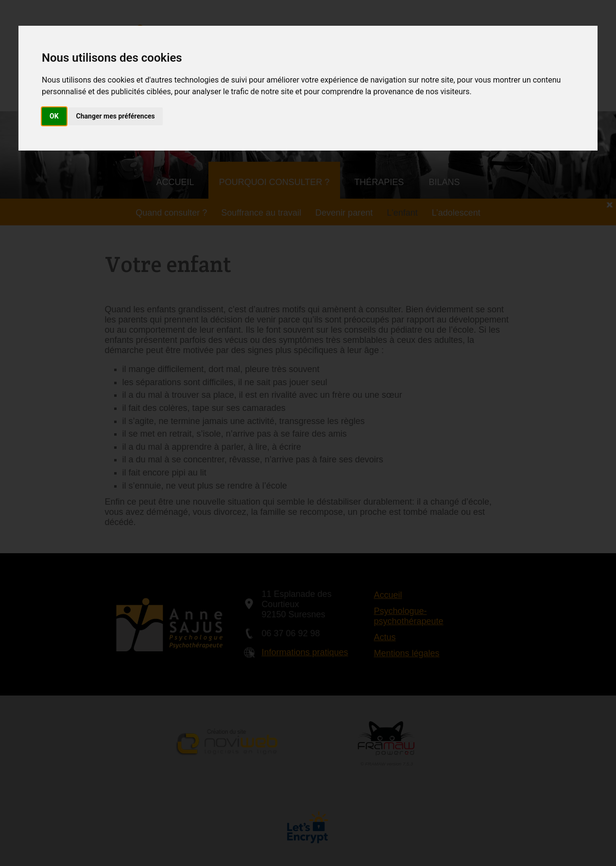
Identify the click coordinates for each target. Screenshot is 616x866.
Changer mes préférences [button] (116, 116)
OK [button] (54, 116)
